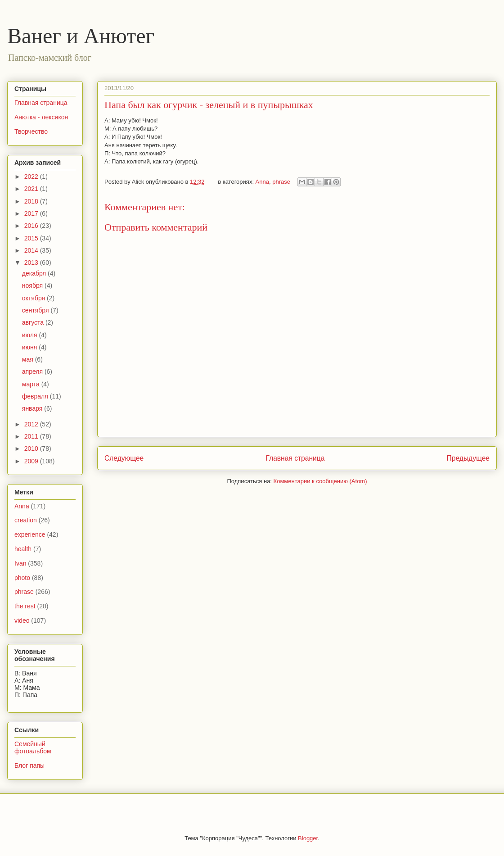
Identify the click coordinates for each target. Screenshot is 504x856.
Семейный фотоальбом (33, 748)
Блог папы (29, 765)
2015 (32, 238)
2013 (32, 263)
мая (29, 359)
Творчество (31, 131)
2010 (32, 448)
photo (22, 578)
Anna (262, 182)
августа (34, 322)
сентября (36, 310)
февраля (36, 396)
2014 (32, 250)
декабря (35, 273)
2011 (32, 436)
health (23, 549)
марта (32, 384)
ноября (33, 285)
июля (31, 335)
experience (30, 534)
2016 (32, 226)
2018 (32, 201)
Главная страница (295, 458)
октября (34, 298)
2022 (32, 177)
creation (26, 520)
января (33, 408)
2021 (32, 189)
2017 (32, 213)
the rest (25, 606)
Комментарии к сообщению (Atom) (320, 481)
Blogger (308, 838)
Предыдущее (468, 458)
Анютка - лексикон (41, 117)
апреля (33, 371)
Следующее (124, 458)
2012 (32, 424)
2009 (32, 461)
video (22, 620)
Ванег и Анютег (81, 36)
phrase (281, 182)
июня (31, 347)
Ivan (20, 563)
